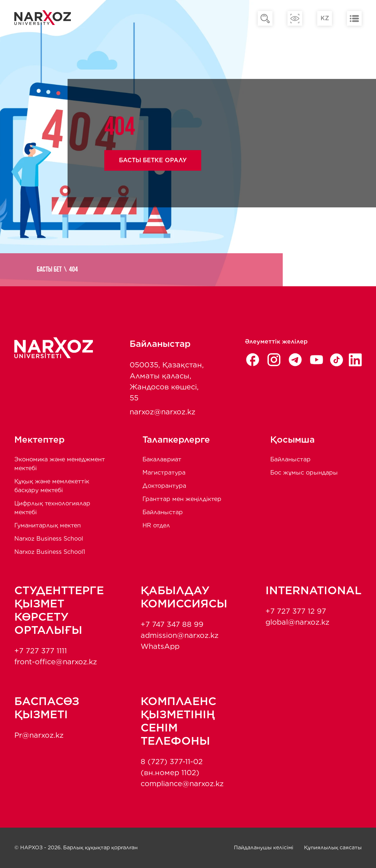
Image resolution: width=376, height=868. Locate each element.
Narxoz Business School (49, 539)
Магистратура (164, 473)
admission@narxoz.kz (180, 635)
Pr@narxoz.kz (39, 735)
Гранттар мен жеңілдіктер (182, 499)
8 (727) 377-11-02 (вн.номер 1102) (172, 767)
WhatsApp (160, 646)
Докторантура (164, 486)
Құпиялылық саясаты (333, 847)
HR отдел (156, 525)
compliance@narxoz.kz (182, 784)
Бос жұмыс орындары (304, 473)
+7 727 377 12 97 (296, 611)
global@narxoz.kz (297, 622)
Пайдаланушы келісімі (264, 847)
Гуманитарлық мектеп (48, 525)
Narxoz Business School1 (50, 552)
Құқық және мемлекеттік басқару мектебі (52, 486)
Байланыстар (163, 512)
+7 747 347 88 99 (172, 624)
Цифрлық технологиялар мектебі (52, 508)
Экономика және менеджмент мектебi (60, 464)
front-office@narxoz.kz (56, 662)
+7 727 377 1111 (41, 651)
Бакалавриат (162, 459)
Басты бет (49, 270)
